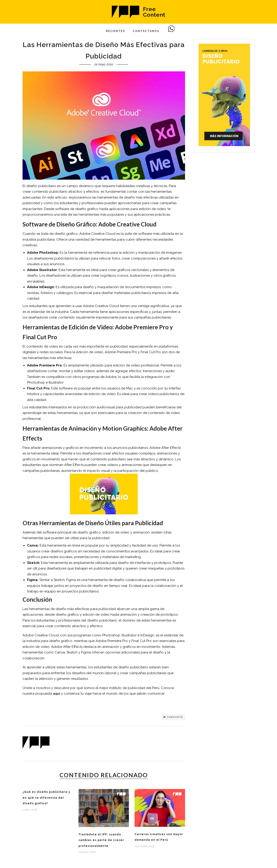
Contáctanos (146, 31)
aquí (57, 694)
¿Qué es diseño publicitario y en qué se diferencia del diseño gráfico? (46, 798)
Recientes (116, 31)
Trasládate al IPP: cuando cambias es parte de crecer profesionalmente (101, 840)
